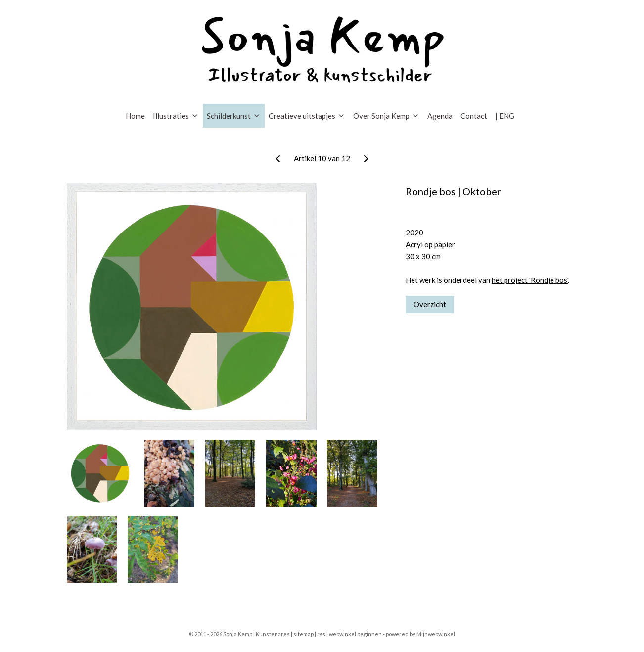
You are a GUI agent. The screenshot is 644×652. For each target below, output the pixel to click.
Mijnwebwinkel (436, 634)
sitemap (303, 634)
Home (135, 116)
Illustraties (176, 116)
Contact (474, 116)
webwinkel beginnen (355, 634)
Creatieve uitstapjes (307, 116)
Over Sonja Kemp (386, 116)
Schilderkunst (234, 116)
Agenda (440, 116)
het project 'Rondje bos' (530, 280)
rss (321, 634)
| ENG (505, 116)
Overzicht (430, 304)
